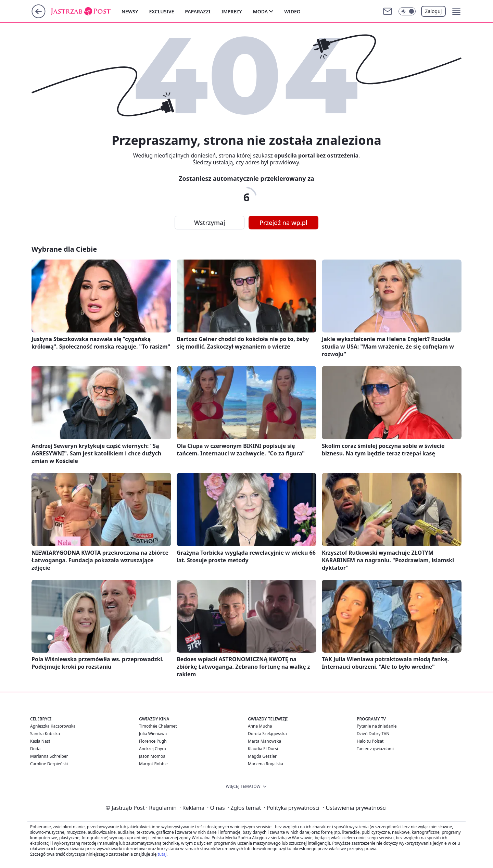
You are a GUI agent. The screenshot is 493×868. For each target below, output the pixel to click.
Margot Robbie (153, 764)
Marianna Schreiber (49, 756)
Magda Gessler (262, 756)
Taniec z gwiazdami (375, 749)
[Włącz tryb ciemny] (407, 11)
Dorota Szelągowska (267, 734)
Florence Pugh (153, 741)
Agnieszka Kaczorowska (53, 726)
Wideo (292, 11)
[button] (456, 11)
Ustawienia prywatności (355, 808)
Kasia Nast (40, 741)
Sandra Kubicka (45, 734)
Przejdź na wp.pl (283, 223)
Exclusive (161, 11)
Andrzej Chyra (153, 749)
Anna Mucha (260, 726)
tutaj (162, 854)
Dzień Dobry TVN (373, 734)
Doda (35, 749)
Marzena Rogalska (266, 764)
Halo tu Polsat (370, 741)
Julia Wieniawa (153, 734)
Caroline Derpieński (49, 764)
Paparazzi (198, 11)
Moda (260, 11)
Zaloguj (434, 11)
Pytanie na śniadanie (377, 726)
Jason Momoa (152, 756)
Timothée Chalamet (158, 726)
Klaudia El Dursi (263, 749)
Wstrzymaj (210, 223)
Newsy (130, 11)
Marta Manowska (264, 741)
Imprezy (232, 11)
